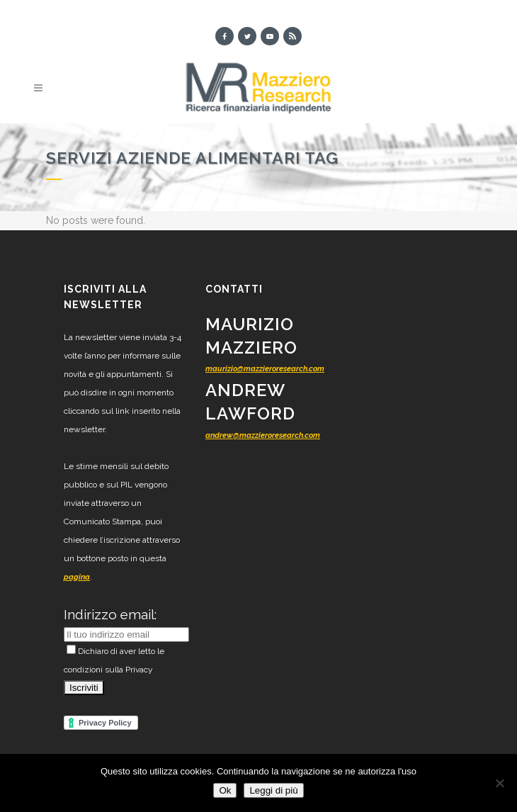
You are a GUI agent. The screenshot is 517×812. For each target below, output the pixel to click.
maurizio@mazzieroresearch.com (265, 369)
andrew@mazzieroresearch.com (263, 435)
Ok (225, 790)
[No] (499, 783)
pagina (77, 577)
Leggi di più (273, 790)
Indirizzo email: (110, 614)
